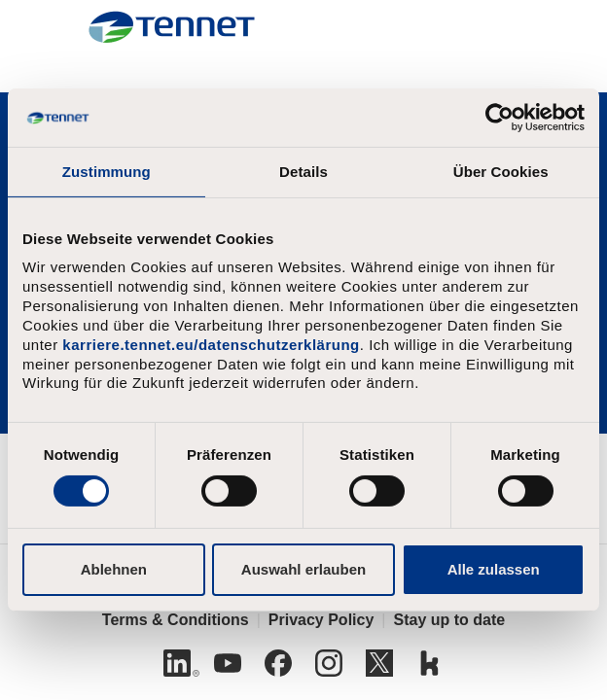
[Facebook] (278, 663)
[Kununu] (430, 663)
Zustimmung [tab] (107, 172)
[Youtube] (228, 663)
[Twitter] (379, 663)
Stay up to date (449, 620)
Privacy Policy (321, 620)
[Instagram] (329, 663)
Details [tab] (303, 172)
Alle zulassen (494, 569)
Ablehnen (114, 569)
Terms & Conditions (176, 620)
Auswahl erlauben (303, 569)
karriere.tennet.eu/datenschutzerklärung (211, 345)
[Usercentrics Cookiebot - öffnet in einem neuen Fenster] (500, 118)
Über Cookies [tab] (501, 172)
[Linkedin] (177, 663)
